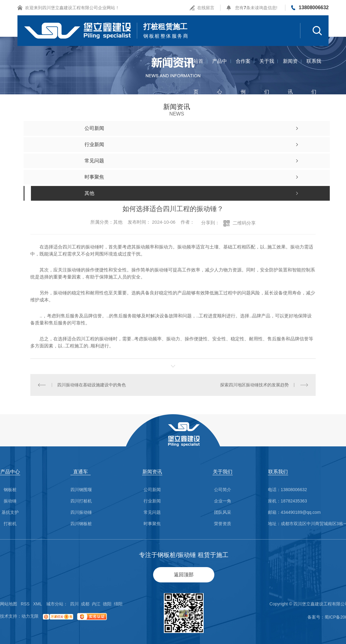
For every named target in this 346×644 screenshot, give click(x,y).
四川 (74, 604)
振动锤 (10, 501)
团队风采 (223, 512)
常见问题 (152, 512)
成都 (85, 604)
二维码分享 (244, 223)
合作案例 (243, 68)
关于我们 (267, 68)
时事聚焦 (152, 524)
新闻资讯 (290, 68)
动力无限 (30, 616)
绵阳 (118, 604)
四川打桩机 (81, 501)
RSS (25, 604)
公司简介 (223, 490)
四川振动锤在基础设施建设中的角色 (92, 385)
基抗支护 (10, 512)
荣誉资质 (223, 524)
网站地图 (9, 604)
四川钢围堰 (81, 490)
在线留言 (206, 8)
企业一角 (223, 501)
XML (38, 604)
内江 (96, 604)
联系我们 (314, 68)
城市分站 (55, 604)
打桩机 (10, 524)
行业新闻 (152, 501)
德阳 (107, 604)
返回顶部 (184, 575)
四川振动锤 (81, 512)
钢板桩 (10, 490)
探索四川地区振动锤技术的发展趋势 (254, 385)
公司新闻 (152, 490)
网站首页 (196, 68)
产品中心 (220, 68)
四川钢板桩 (81, 524)
